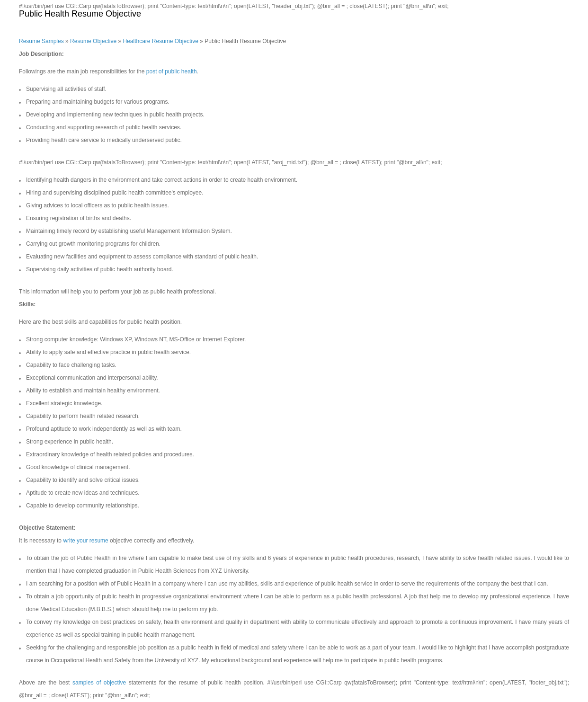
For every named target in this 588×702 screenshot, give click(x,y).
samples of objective (99, 683)
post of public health (172, 71)
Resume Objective (93, 41)
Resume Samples (41, 41)
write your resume (85, 541)
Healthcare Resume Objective (160, 41)
